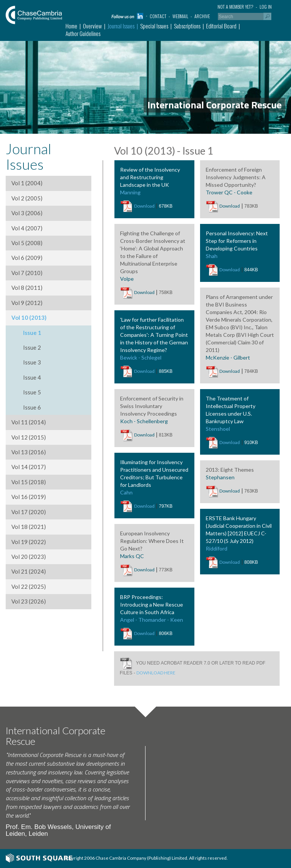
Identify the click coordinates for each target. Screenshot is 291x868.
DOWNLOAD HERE (156, 673)
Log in (266, 7)
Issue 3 (32, 362)
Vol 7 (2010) (27, 273)
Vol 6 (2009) (27, 258)
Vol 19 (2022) (29, 542)
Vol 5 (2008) (27, 243)
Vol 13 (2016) (29, 452)
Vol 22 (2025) (29, 586)
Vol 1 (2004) (27, 183)
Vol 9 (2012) (27, 303)
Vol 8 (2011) (27, 288)
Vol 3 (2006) (27, 213)
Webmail (180, 16)
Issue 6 (32, 407)
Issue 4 (32, 377)
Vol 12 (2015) (29, 437)
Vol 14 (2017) (29, 467)
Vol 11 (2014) (29, 422)
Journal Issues (121, 26)
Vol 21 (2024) (29, 571)
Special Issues (154, 26)
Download (144, 206)
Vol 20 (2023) (29, 557)
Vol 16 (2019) (29, 497)
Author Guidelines (83, 33)
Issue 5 (32, 392)
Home (71, 26)
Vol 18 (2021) (29, 527)
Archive (202, 16)
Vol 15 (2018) (29, 482)
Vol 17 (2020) (29, 512)
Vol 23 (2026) (29, 601)
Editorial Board (221, 26)
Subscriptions (187, 26)
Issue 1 (32, 333)
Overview (92, 26)
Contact (158, 16)
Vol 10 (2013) (29, 317)
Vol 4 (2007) (27, 228)
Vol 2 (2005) (27, 198)
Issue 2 (32, 347)
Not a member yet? (235, 7)
